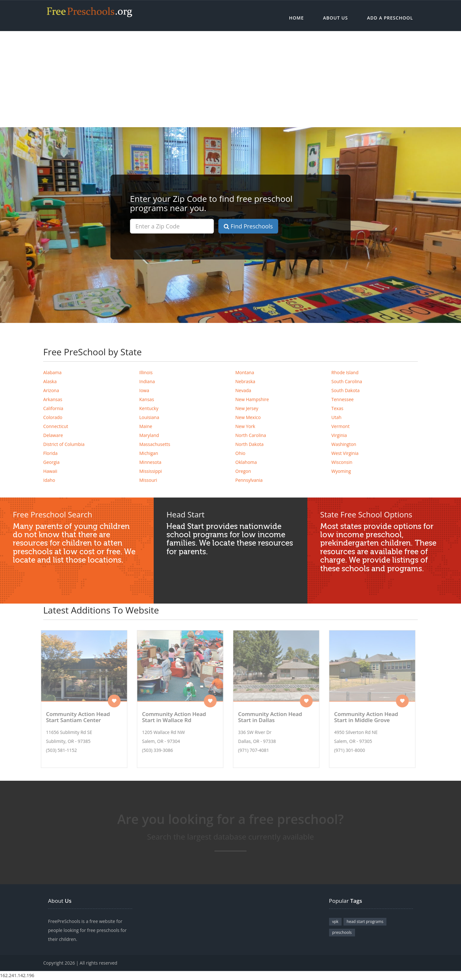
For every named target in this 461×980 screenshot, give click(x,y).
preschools (342, 932)
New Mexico (248, 417)
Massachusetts (155, 444)
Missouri (148, 480)
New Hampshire (252, 399)
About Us (336, 18)
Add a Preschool (390, 18)
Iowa (144, 390)
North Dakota (249, 444)
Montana (245, 372)
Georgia (51, 462)
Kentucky (149, 408)
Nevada (243, 390)
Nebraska (245, 381)
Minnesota (150, 462)
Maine (146, 426)
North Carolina (251, 435)
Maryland (149, 435)
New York (245, 426)
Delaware (53, 435)
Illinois (146, 372)
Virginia (339, 435)
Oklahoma (246, 462)
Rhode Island (345, 372)
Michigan (149, 453)
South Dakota (345, 390)
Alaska (50, 381)
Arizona (51, 390)
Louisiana (149, 417)
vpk (336, 922)
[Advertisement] (230, 79)
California (53, 408)
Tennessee (343, 399)
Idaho (49, 480)
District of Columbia (64, 444)
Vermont (340, 426)
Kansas (147, 399)
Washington (344, 444)
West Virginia (345, 453)
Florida (50, 453)
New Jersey (247, 408)
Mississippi (151, 471)
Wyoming (341, 471)
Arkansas (53, 399)
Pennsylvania (249, 480)
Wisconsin (342, 462)
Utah (336, 417)
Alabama (52, 372)
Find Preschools (248, 226)
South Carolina (347, 381)
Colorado (53, 417)
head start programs (365, 922)
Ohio (240, 453)
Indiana (147, 381)
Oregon (243, 471)
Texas (337, 408)
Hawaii (50, 471)
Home (296, 18)
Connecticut (56, 426)
